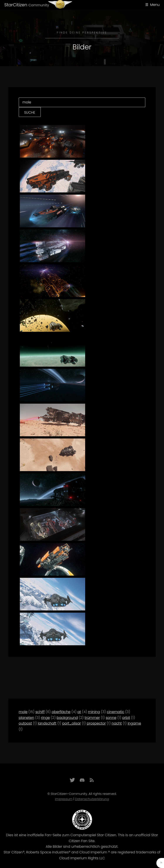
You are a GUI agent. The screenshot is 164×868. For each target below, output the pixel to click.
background (67, 718)
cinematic (115, 712)
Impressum (64, 799)
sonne (111, 718)
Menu (155, 5)
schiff (40, 712)
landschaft (47, 723)
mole (23, 712)
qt (79, 712)
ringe (45, 718)
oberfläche (61, 712)
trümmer (92, 718)
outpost (25, 723)
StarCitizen (27, 5)
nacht (117, 723)
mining (94, 712)
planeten (26, 718)
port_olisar (72, 723)
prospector (96, 723)
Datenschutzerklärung (92, 799)
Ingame (134, 723)
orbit (126, 718)
